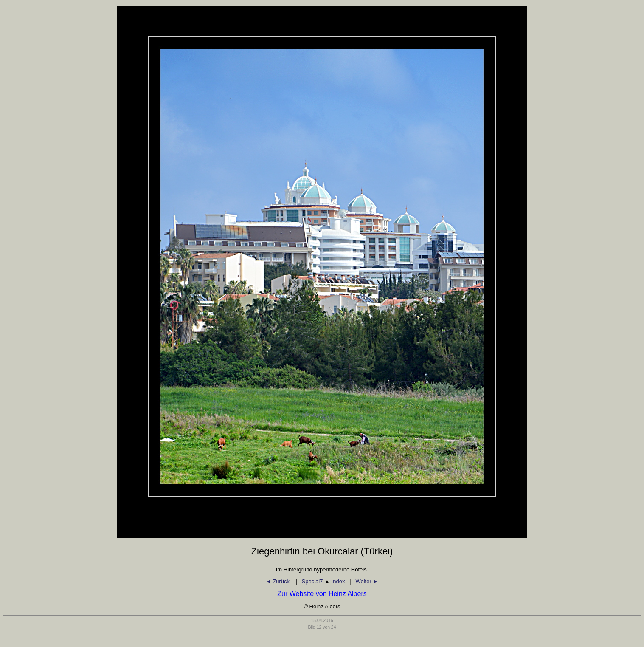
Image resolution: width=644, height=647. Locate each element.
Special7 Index (323, 581)
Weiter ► (367, 581)
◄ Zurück (278, 581)
